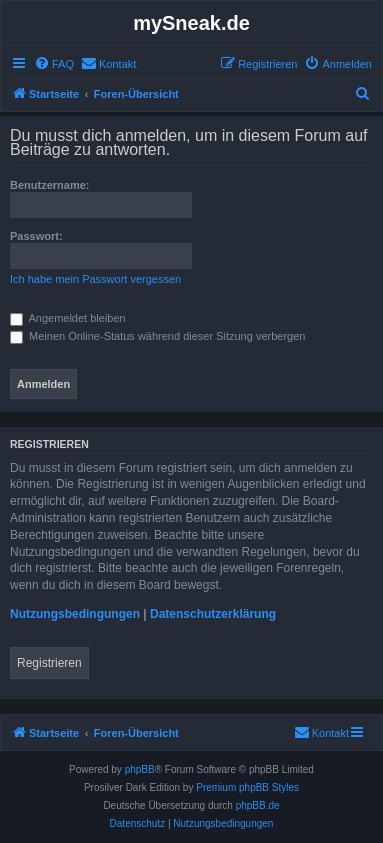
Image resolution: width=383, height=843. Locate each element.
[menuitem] (54, 64)
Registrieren (49, 663)
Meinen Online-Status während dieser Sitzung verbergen (157, 336)
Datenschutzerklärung (213, 614)
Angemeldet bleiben (68, 318)
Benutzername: (49, 185)
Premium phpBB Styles (247, 787)
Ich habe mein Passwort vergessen (95, 279)
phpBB (140, 769)
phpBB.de (258, 805)
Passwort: (36, 236)
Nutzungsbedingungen (75, 614)
